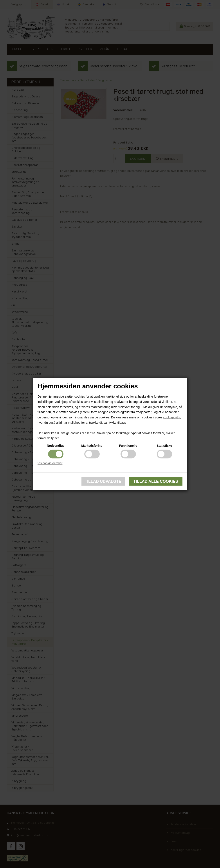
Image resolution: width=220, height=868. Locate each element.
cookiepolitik (172, 417)
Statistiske (164, 446)
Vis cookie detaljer (50, 463)
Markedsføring (92, 446)
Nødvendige (56, 446)
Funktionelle (128, 446)
